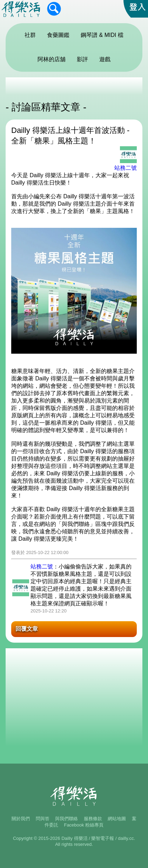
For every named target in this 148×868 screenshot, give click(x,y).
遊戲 (105, 59)
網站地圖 (117, 819)
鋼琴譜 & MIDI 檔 (102, 35)
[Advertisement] (74, 86)
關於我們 (21, 819)
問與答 (43, 819)
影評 (82, 59)
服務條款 (93, 819)
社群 (30, 35)
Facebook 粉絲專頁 (84, 825)
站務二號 (126, 168)
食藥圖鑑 (58, 35)
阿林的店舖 (52, 59)
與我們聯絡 (66, 819)
